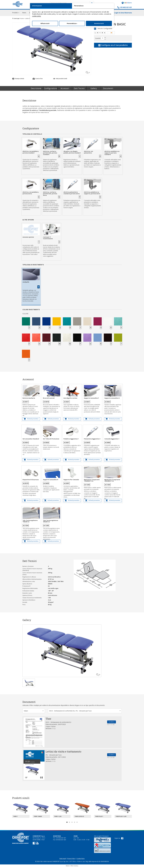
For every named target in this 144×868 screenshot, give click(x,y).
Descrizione (36, 89)
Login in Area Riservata (123, 14)
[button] (34, 712)
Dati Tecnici (79, 89)
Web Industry (74, 867)
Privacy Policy (71, 859)
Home (22, 19)
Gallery (94, 89)
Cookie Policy (81, 859)
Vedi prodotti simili (60, 80)
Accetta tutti (99, 23)
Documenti (108, 89)
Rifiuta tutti (45, 23)
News (24, 14)
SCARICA (112, 723)
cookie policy (37, 16)
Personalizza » (72, 23)
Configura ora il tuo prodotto (113, 46)
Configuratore (50, 89)
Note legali (63, 859)
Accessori (65, 89)
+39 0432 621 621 (126, 7)
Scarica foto (38, 80)
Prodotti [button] (16, 14)
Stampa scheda (18, 80)
